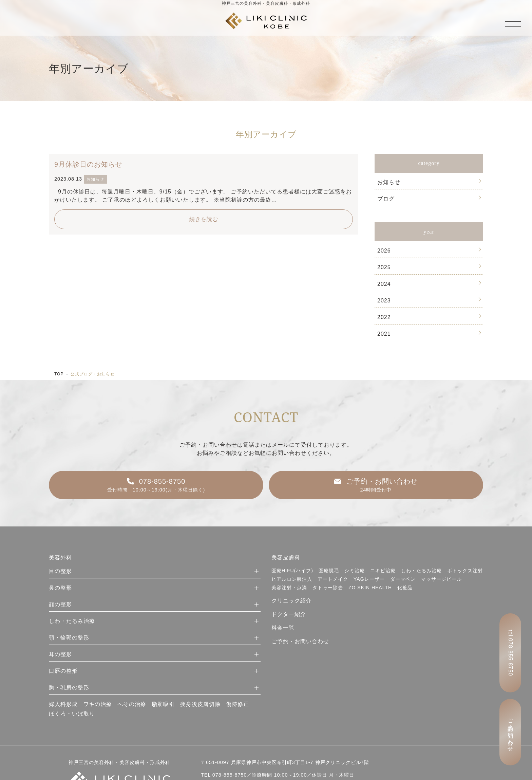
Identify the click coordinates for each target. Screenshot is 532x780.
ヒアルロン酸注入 (292, 579)
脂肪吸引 (163, 704)
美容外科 (60, 558)
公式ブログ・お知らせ (93, 374)
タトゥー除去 (328, 588)
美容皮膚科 (286, 558)
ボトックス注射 (465, 571)
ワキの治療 (98, 704)
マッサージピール (441, 579)
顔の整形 (60, 604)
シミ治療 (355, 571)
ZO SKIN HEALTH (370, 588)
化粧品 (405, 588)
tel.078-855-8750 (510, 653)
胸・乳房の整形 (69, 688)
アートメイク (333, 579)
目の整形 (60, 571)
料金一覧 (283, 628)
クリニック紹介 (292, 601)
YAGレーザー (369, 579)
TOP (59, 374)
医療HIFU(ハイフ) (292, 571)
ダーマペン (403, 579)
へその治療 (132, 704)
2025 (384, 267)
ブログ (386, 199)
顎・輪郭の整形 (69, 638)
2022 (384, 317)
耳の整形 (60, 654)
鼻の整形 (60, 588)
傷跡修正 (237, 704)
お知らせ (389, 182)
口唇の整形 (63, 671)
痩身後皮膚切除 (200, 704)
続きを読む (204, 219)
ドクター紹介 (289, 614)
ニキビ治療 (383, 571)
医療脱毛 (329, 571)
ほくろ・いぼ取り (72, 714)
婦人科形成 (63, 704)
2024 (384, 284)
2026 (384, 251)
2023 (384, 301)
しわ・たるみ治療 (72, 621)
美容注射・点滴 (289, 588)
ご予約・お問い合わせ (300, 641)
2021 (384, 334)
